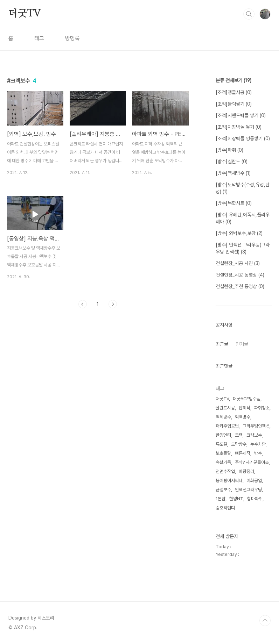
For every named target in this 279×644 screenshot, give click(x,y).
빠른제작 (243, 453)
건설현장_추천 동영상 (240, 286)
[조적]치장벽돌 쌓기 (239, 127)
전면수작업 (225, 471)
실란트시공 (225, 408)
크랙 (239, 435)
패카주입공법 (227, 426)
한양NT (236, 499)
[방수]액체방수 (233, 173)
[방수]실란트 (232, 162)
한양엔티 (223, 435)
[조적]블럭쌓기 (234, 104)
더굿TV (25, 14)
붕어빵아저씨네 (229, 481)
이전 (83, 304)
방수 (258, 453)
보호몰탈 (223, 453)
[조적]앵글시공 (234, 92)
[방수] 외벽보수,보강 (239, 233)
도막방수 (239, 444)
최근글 (222, 344)
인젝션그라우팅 (248, 490)
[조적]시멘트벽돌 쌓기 (241, 115)
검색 (249, 14)
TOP (265, 621)
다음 (113, 304)
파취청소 (262, 408)
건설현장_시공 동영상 (240, 275)
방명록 (72, 38)
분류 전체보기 (233, 80)
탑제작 (245, 408)
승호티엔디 (225, 508)
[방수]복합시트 (234, 203)
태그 (39, 38)
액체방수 (223, 417)
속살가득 (223, 462)
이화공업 (254, 481)
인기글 (242, 344)
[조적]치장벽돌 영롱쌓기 (243, 138)
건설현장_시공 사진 (238, 263)
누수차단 (258, 444)
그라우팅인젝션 (256, 426)
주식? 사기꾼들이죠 (252, 462)
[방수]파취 (229, 150)
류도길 (221, 444)
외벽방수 (243, 417)
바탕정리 (246, 471)
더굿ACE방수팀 (247, 399)
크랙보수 (254, 435)
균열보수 (223, 490)
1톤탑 (221, 499)
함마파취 (255, 499)
